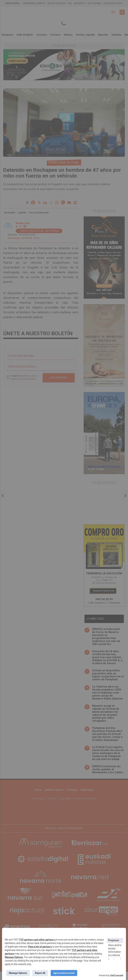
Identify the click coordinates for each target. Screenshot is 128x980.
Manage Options (14, 957)
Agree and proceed (64, 973)
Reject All (40, 973)
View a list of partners (40, 947)
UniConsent (117, 975)
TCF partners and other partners (37, 940)
